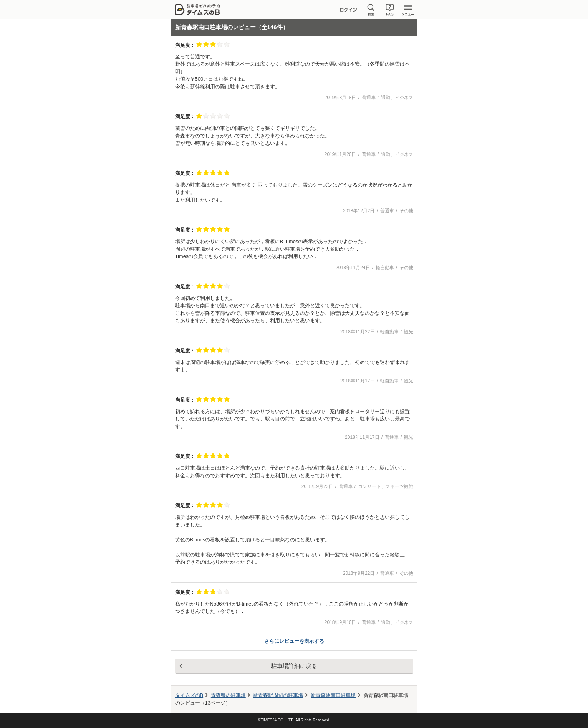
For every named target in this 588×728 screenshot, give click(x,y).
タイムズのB (189, 695)
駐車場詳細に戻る (294, 666)
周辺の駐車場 (278, 695)
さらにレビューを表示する (294, 641)
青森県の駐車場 (228, 695)
